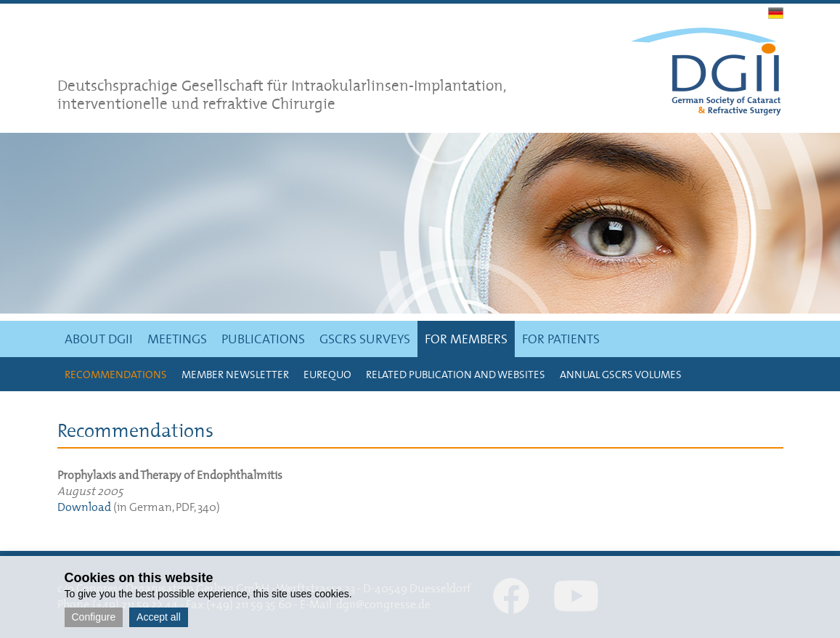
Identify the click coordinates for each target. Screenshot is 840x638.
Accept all (159, 617)
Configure (94, 617)
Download (84, 507)
